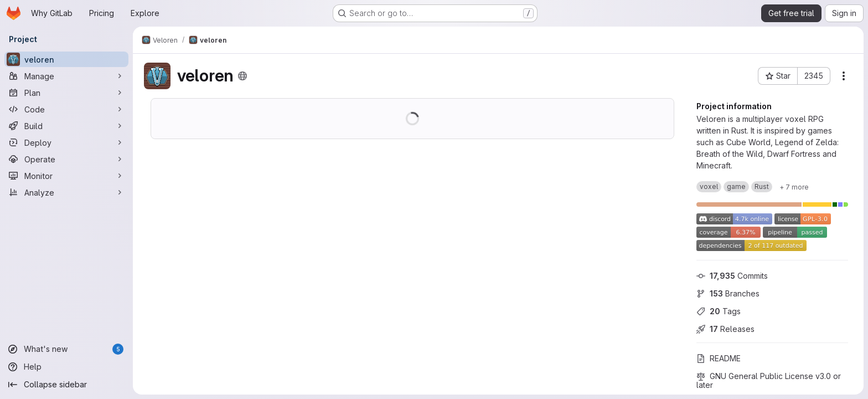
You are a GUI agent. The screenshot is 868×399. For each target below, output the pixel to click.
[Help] (66, 367)
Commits (732, 276)
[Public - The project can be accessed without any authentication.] (242, 76)
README (719, 358)
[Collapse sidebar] (66, 385)
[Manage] (66, 76)
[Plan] (66, 93)
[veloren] (66, 59)
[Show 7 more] (794, 187)
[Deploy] (66, 142)
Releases (725, 329)
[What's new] (66, 349)
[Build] (66, 126)
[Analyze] (66, 192)
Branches (728, 293)
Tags (719, 311)
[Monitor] (66, 176)
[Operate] (66, 159)
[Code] (66, 109)
